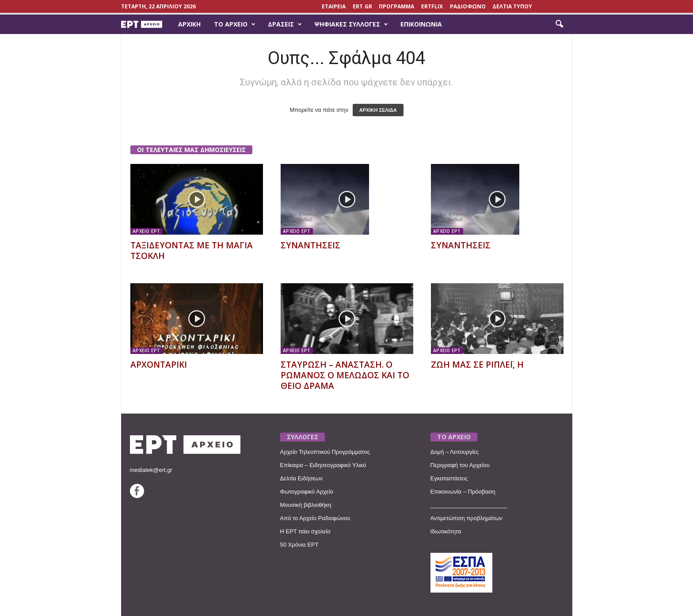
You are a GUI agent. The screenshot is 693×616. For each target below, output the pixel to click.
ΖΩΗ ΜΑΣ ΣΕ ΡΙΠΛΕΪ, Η (477, 365)
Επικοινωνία (421, 24)
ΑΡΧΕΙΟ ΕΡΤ (147, 231)
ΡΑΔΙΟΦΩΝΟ (468, 6)
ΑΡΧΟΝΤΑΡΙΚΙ (159, 365)
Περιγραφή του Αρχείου (460, 465)
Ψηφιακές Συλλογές (351, 24)
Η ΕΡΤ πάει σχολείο (305, 531)
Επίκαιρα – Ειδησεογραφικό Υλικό (323, 465)
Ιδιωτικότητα (446, 531)
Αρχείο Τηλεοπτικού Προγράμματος (325, 452)
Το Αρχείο (235, 24)
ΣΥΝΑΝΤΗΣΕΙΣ (310, 245)
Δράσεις (285, 24)
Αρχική (189, 24)
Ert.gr (362, 6)
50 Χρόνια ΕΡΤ (299, 545)
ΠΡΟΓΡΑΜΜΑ (396, 6)
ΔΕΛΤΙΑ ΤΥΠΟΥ (512, 6)
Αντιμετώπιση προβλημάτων (466, 518)
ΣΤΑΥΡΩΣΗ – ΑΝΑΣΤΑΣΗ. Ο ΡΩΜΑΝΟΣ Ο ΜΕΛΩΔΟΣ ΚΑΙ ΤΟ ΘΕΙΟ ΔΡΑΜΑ (345, 375)
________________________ (469, 505)
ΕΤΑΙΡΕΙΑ (334, 6)
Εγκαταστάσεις (449, 478)
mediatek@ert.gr (151, 470)
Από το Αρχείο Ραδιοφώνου (315, 518)
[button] (559, 24)
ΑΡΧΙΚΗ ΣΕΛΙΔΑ (378, 110)
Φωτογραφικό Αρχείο (307, 492)
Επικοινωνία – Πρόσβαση (463, 492)
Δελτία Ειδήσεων (302, 478)
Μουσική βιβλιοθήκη (306, 505)
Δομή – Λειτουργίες (455, 452)
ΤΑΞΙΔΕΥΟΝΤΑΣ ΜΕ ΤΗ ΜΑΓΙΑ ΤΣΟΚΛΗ (192, 251)
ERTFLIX (432, 6)
